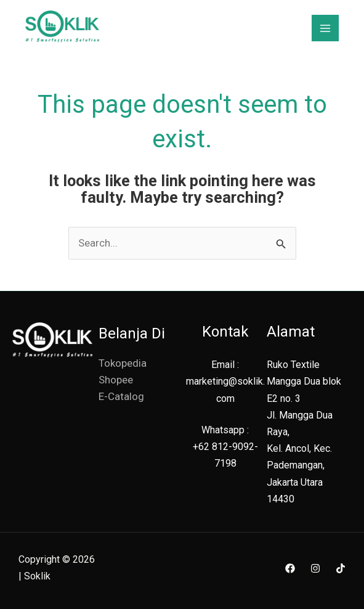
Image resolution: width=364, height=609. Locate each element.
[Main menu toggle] (325, 28)
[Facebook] (290, 568)
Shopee (116, 380)
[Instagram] (315, 568)
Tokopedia (123, 363)
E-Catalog (121, 396)
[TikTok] (341, 568)
